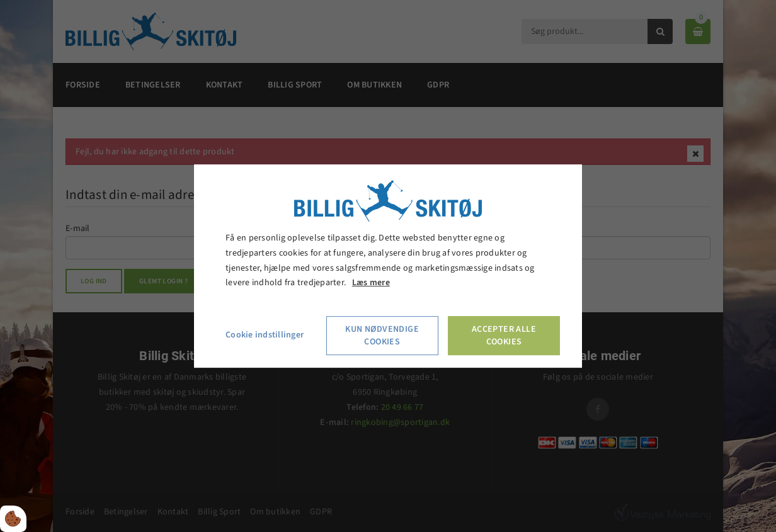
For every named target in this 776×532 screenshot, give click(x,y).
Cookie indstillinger (265, 335)
